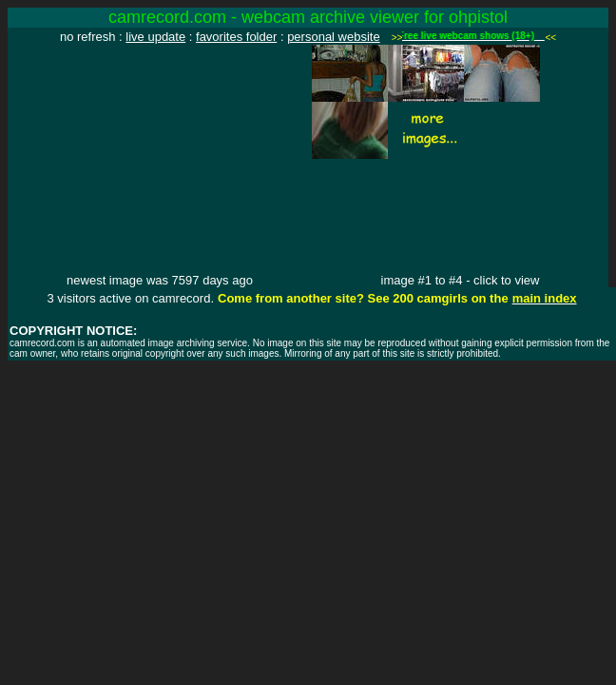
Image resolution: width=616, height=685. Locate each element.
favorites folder (236, 37)
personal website (334, 37)
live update (155, 37)
